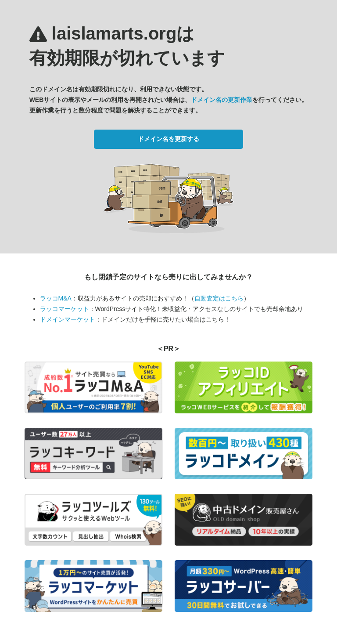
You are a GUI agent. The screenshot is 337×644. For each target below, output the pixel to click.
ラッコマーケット (65, 309)
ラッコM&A (56, 298)
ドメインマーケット (68, 319)
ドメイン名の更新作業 (222, 100)
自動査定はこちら (219, 298)
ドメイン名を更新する (168, 139)
